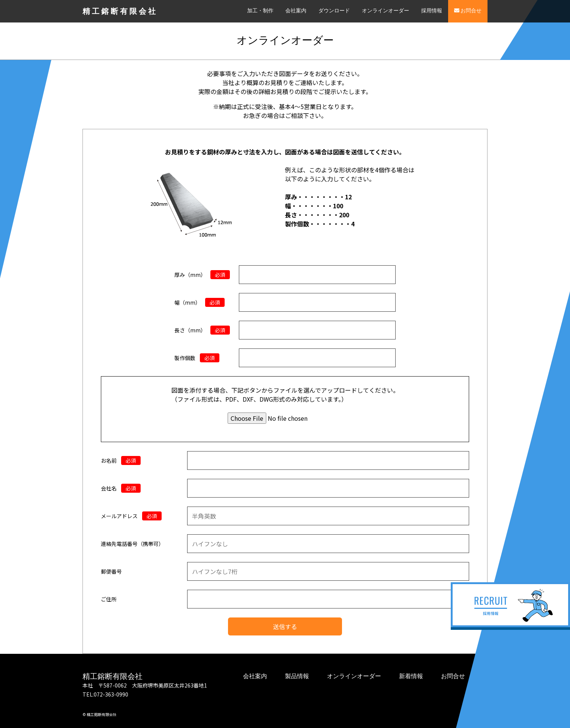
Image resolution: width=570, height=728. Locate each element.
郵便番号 (111, 571)
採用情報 (432, 11)
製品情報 (297, 676)
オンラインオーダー (385, 11)
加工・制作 (260, 11)
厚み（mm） (202, 275)
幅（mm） (199, 302)
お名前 (121, 460)
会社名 (121, 488)
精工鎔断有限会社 (120, 11)
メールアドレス (131, 516)
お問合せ (468, 11)
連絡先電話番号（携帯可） (132, 544)
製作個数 (197, 358)
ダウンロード (334, 11)
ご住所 (109, 599)
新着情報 (411, 676)
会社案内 (296, 11)
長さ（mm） (202, 330)
